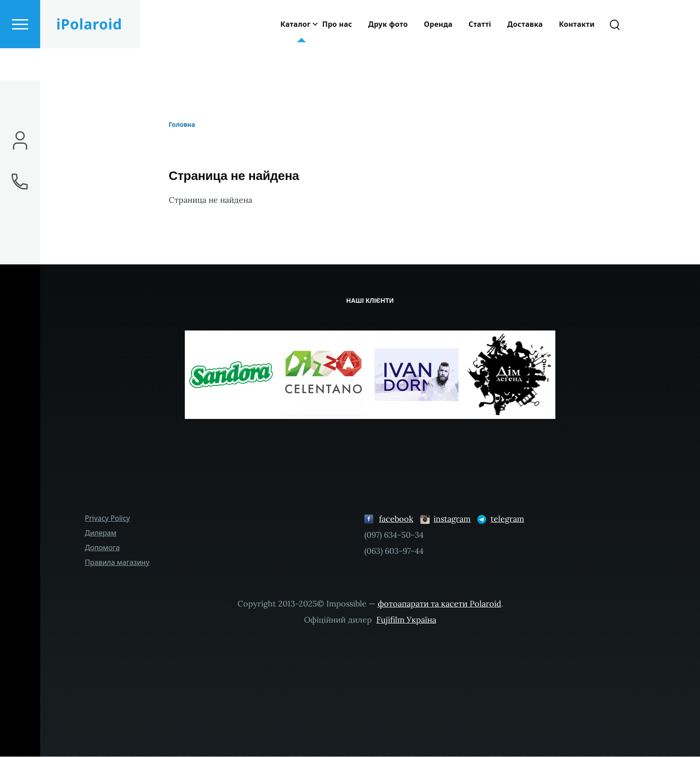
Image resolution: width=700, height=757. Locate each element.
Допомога (102, 548)
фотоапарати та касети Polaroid (440, 604)
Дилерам (101, 533)
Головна (182, 125)
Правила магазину (117, 563)
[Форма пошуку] (615, 56)
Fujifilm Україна (406, 620)
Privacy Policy (107, 519)
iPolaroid (89, 56)
